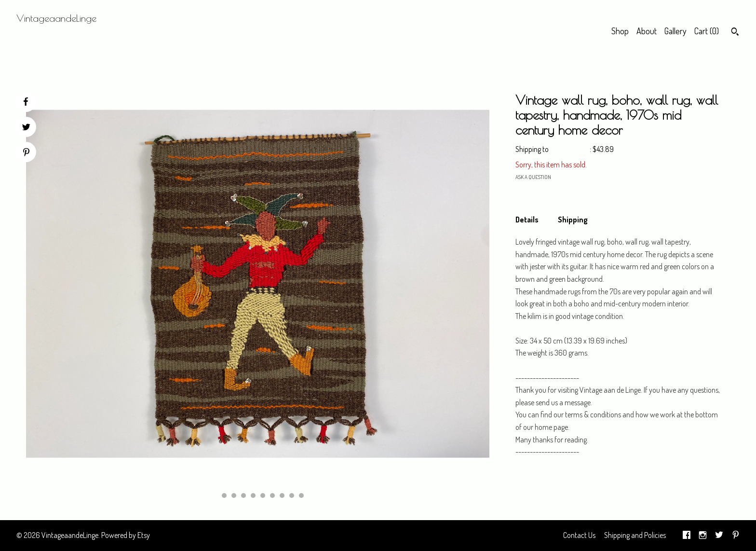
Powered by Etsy (126, 535)
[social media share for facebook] (26, 102)
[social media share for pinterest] (26, 153)
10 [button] (301, 496)
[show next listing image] (322, 496)
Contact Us (579, 535)
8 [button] (282, 496)
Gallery (675, 31)
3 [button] (234, 496)
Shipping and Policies (635, 535)
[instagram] (703, 536)
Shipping (573, 220)
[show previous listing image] (194, 496)
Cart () (707, 31)
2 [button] (224, 496)
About (647, 31)
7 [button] (272, 496)
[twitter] (719, 536)
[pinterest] (736, 536)
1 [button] (215, 496)
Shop (620, 31)
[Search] (735, 33)
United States (570, 149)
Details (527, 220)
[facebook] (687, 536)
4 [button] (243, 496)
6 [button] (263, 496)
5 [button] (253, 496)
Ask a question (533, 177)
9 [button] (292, 496)
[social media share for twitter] (26, 128)
